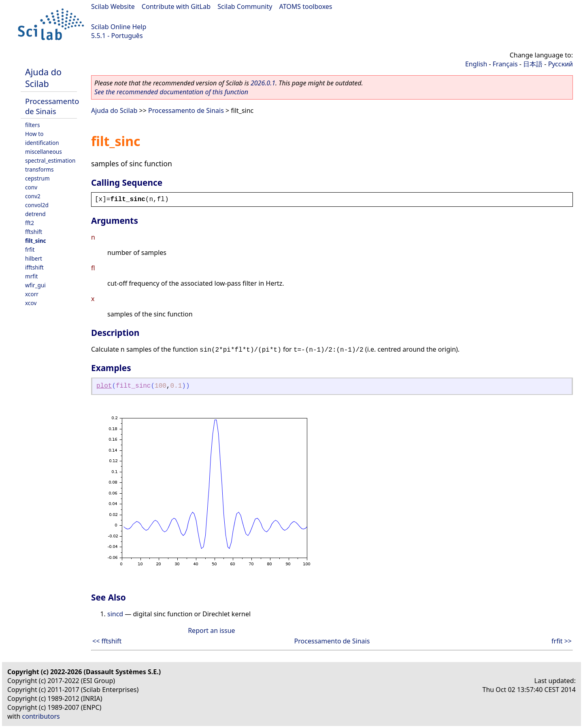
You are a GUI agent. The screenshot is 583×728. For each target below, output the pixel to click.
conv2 (33, 196)
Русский (561, 64)
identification (42, 143)
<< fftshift (107, 641)
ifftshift (34, 267)
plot (104, 386)
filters (32, 125)
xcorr (32, 294)
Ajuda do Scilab (43, 78)
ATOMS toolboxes (306, 6)
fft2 (30, 223)
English (476, 64)
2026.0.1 (263, 83)
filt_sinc (36, 241)
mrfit (31, 276)
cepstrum (37, 178)
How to (34, 134)
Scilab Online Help (119, 27)
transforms (39, 169)
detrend (35, 214)
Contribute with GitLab (176, 6)
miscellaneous (44, 152)
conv (31, 187)
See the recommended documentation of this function (171, 92)
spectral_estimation (50, 160)
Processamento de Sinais (52, 106)
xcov (31, 303)
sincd (115, 614)
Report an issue (211, 630)
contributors (41, 716)
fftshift (34, 232)
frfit (30, 249)
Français (505, 64)
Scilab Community (245, 6)
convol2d (37, 205)
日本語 (533, 64)
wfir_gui (35, 285)
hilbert (34, 258)
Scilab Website (113, 6)
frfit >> (562, 641)
